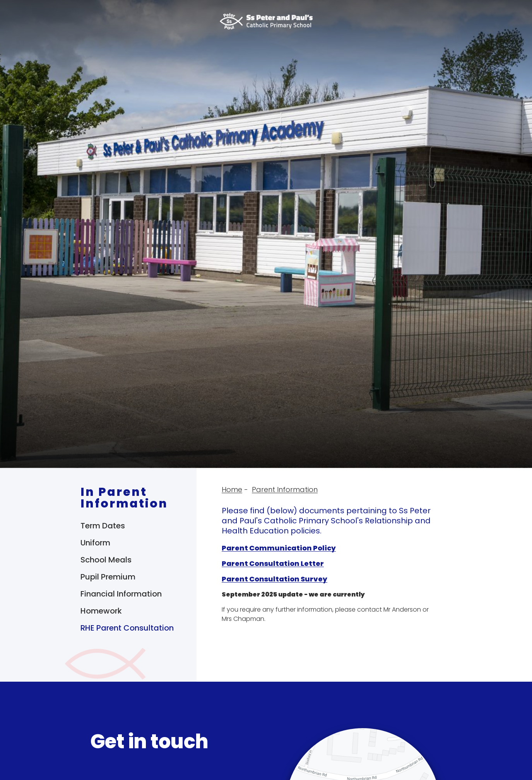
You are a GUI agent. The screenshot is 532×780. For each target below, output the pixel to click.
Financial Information (121, 594)
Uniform (95, 543)
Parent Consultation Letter (273, 563)
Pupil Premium (108, 577)
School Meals (106, 560)
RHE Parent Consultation (127, 628)
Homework (101, 611)
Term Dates (103, 526)
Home (232, 489)
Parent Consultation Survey (275, 579)
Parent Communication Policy (279, 548)
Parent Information (285, 489)
